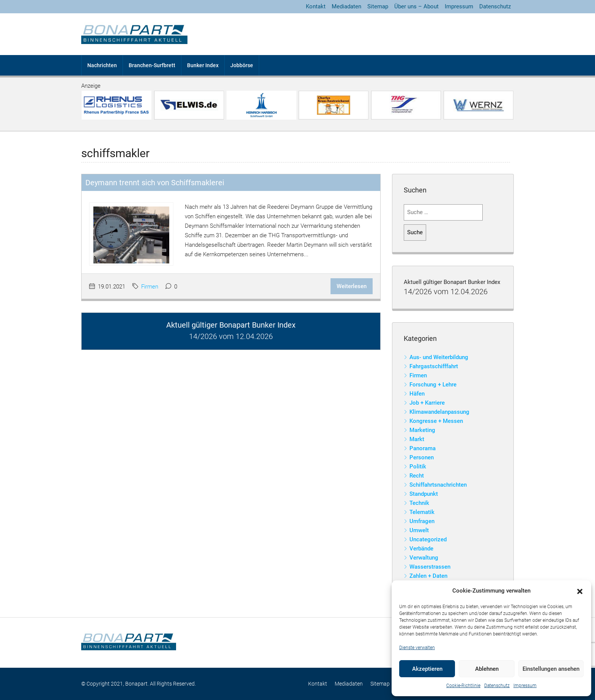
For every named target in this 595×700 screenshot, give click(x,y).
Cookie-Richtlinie (463, 686)
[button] (580, 591)
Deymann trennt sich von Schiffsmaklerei (155, 183)
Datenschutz (497, 686)
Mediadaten (346, 6)
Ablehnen (487, 669)
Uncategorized (428, 539)
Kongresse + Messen (436, 421)
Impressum (525, 686)
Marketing (422, 430)
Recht (417, 476)
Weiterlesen (352, 286)
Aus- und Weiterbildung (439, 357)
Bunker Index (203, 65)
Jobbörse (242, 65)
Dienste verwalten (417, 648)
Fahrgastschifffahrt (434, 366)
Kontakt (316, 6)
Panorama (423, 448)
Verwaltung (424, 558)
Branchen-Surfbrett (152, 65)
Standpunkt (424, 494)
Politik (418, 467)
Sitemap (378, 6)
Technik (419, 503)
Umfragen (422, 521)
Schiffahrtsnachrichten (438, 485)
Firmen (150, 287)
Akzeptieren (427, 669)
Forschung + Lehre (433, 385)
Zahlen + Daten (428, 576)
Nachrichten (102, 65)
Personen (422, 457)
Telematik (422, 512)
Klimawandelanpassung (439, 412)
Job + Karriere (427, 403)
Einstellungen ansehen (551, 669)
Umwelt (419, 530)
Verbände (421, 549)
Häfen (417, 394)
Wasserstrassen (430, 567)
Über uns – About (416, 6)
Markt (417, 439)
